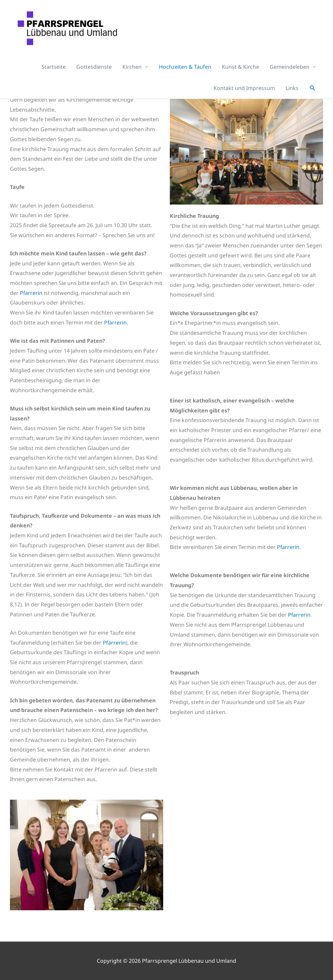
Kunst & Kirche (240, 71)
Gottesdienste (94, 71)
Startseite (54, 71)
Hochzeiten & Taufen (185, 71)
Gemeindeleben (290, 71)
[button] (313, 92)
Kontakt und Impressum (244, 92)
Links (292, 92)
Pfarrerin (31, 293)
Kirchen (132, 71)
